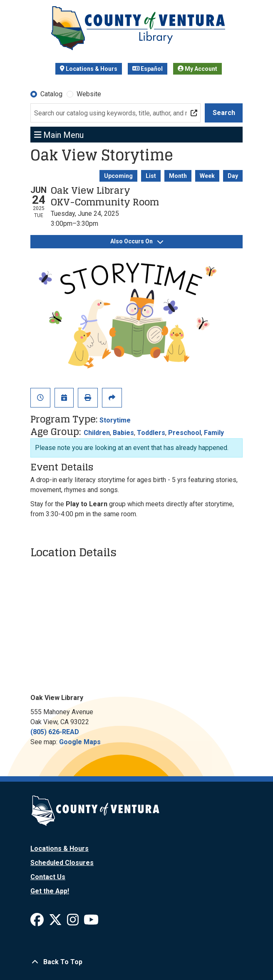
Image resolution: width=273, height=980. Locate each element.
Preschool (185, 433)
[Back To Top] (136, 962)
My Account (197, 69)
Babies (123, 433)
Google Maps (80, 742)
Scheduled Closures (62, 863)
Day (233, 176)
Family (214, 433)
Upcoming (118, 176)
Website (89, 94)
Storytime (115, 420)
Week (207, 176)
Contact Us (48, 877)
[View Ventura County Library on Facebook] (38, 922)
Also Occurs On (137, 241)
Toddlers (151, 433)
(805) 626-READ (55, 732)
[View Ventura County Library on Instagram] (74, 922)
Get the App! (50, 891)
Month (178, 176)
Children (97, 433)
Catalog (51, 94)
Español (148, 69)
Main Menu (59, 135)
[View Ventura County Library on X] (56, 922)
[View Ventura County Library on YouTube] (91, 922)
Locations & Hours (89, 69)
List (151, 176)
